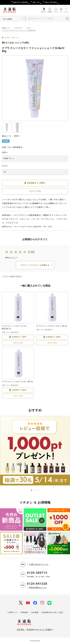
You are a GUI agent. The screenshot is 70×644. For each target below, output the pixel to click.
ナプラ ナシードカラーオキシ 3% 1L (52, 326)
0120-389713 (37, 573)
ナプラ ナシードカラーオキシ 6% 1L (17, 382)
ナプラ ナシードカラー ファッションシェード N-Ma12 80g (19, 30)
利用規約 (24, 612)
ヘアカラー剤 (18, 28)
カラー (5, 152)
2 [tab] (35, 490)
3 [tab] (38, 490)
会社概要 (35, 612)
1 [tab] (32, 490)
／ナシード (14, 38)
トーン (5, 166)
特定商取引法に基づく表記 (52, 612)
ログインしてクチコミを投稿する (35, 265)
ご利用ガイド (12, 612)
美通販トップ (6, 28)
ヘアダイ (28, 28)
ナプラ (7, 38)
